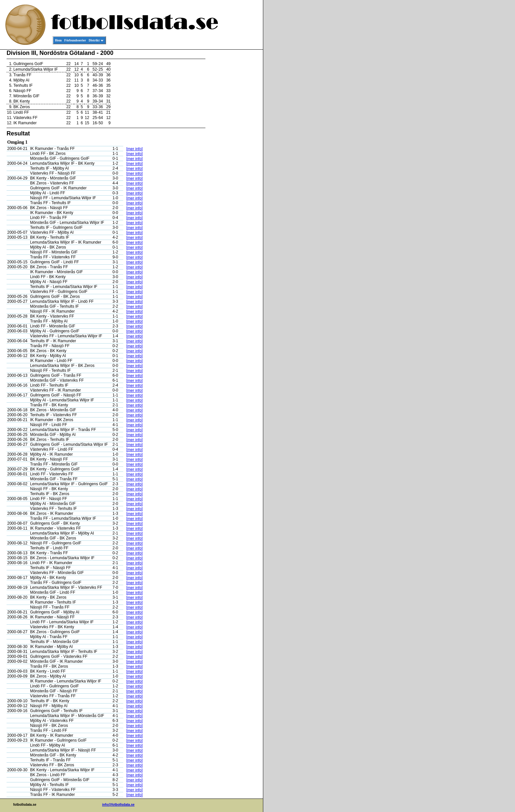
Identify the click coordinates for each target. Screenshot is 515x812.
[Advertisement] (233, 150)
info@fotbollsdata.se (118, 805)
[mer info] (134, 149)
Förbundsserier (75, 40)
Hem (58, 40)
